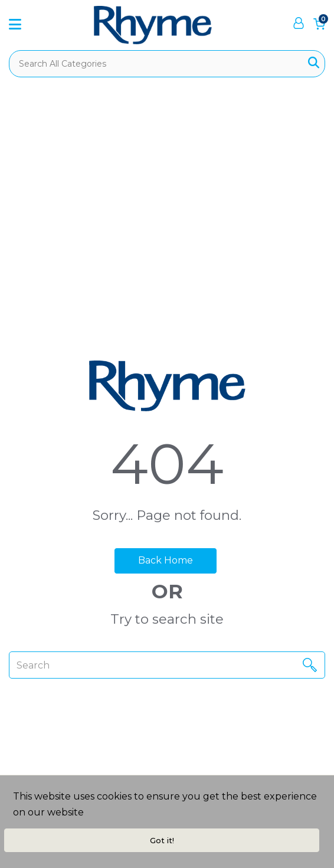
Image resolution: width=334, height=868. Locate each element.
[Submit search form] (314, 63)
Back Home (166, 560)
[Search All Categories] (167, 64)
